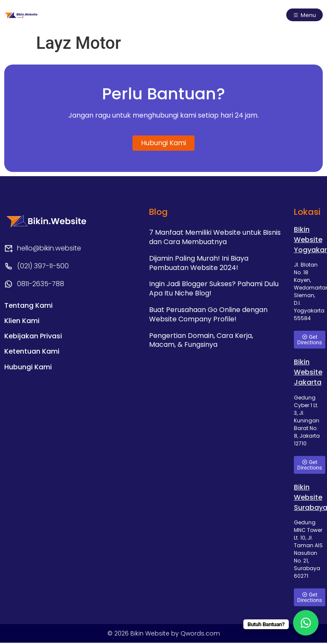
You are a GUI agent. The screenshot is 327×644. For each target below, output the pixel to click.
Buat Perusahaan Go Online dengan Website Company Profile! (208, 314)
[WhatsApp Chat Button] (306, 623)
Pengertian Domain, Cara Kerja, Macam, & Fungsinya (201, 340)
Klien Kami (22, 324)
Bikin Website (151, 635)
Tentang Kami (28, 307)
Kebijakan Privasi (33, 341)
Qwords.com (200, 635)
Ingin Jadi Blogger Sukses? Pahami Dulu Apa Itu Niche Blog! (214, 289)
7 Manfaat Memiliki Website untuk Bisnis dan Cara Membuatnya (215, 238)
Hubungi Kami (28, 375)
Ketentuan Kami (32, 358)
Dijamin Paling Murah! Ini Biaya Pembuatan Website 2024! (199, 263)
